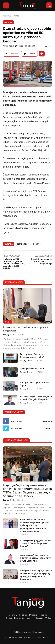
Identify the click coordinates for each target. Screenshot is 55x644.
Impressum (38, 632)
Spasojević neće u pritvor (32, 368)
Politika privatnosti (22, 632)
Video (48, 618)
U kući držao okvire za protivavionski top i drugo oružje (42, 261)
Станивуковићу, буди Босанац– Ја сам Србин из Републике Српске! (36, 543)
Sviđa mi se (47, 421)
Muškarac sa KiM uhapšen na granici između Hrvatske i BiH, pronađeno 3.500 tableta (14, 264)
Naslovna (7, 16)
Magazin (39, 618)
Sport (30, 618)
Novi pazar (23, 244)
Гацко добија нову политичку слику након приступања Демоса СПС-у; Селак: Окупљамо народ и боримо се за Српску (27, 491)
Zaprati (48, 428)
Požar (36, 244)
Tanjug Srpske (16, 46)
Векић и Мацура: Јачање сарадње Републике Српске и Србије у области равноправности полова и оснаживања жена (35, 525)
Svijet (9, 618)
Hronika (16, 16)
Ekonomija (19, 618)
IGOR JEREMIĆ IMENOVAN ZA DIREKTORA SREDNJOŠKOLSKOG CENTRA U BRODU (36, 558)
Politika (8, 480)
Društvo (8, 322)
